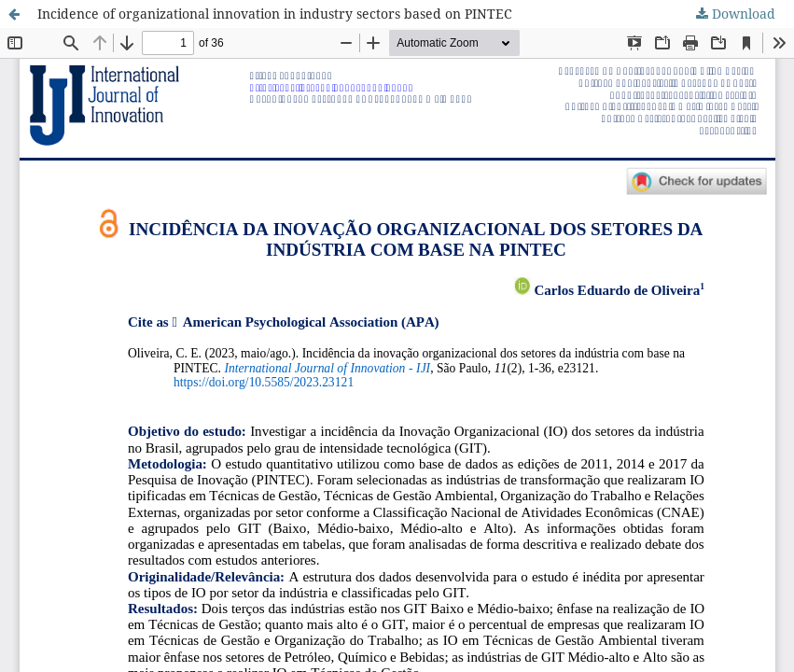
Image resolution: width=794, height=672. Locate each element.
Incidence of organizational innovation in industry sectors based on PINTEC (275, 14)
